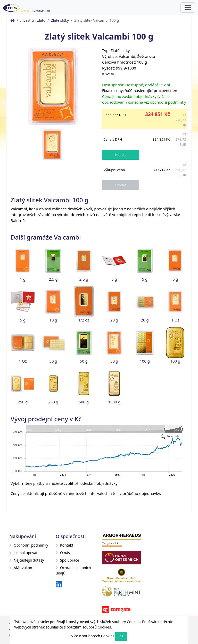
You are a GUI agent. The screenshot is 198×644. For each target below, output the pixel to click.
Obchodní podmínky (29, 545)
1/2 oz (84, 320)
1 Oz (175, 320)
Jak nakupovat (23, 553)
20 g (114, 320)
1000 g (114, 402)
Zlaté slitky (60, 20)
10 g (53, 320)
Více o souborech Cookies (93, 636)
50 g (53, 361)
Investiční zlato (33, 20)
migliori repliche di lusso (139, 214)
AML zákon (21, 568)
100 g (145, 361)
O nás (63, 553)
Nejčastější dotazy (27, 560)
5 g (114, 279)
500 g (84, 402)
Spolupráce (67, 560)
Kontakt (64, 545)
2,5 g (53, 279)
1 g (23, 279)
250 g (23, 402)
